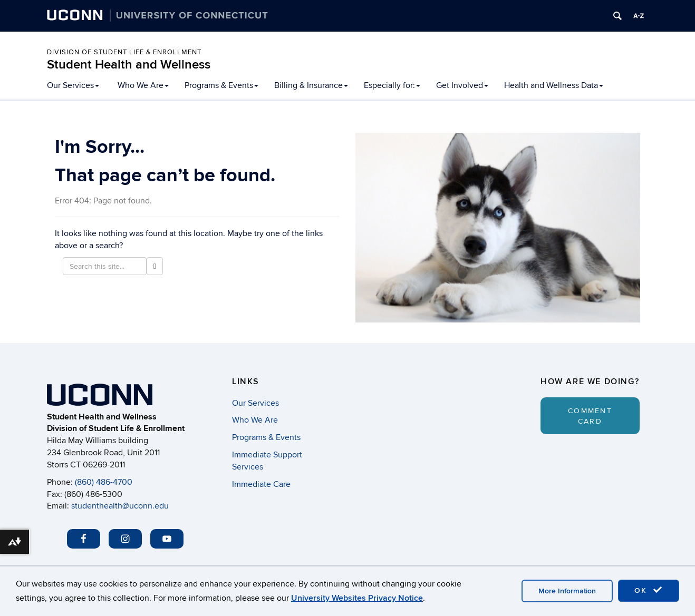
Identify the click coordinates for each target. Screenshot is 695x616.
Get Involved (462, 85)
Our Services (73, 85)
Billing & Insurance (311, 85)
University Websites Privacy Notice (357, 598)
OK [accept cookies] (649, 590)
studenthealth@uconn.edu (120, 506)
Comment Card (590, 416)
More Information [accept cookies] (567, 591)
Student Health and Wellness (129, 65)
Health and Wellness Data (554, 85)
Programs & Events (221, 85)
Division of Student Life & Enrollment (124, 52)
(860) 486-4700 (104, 482)
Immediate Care (261, 484)
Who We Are (143, 85)
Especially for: (392, 85)
